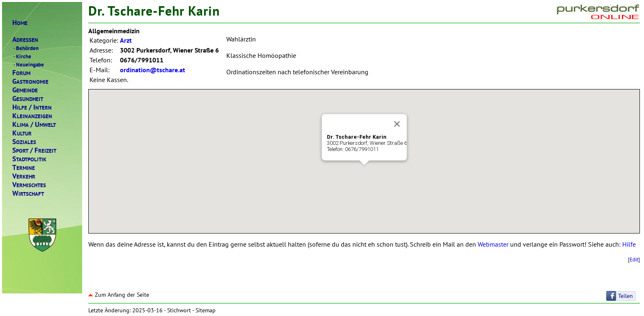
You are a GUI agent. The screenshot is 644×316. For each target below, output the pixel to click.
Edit (634, 259)
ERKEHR (24, 176)
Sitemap (206, 310)
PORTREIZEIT (34, 150)
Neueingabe (28, 64)
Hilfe (629, 244)
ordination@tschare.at (153, 70)
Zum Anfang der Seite (119, 295)
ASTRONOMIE (30, 81)
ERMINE (24, 168)
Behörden (25, 48)
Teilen (626, 296)
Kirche (22, 56)
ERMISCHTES (29, 185)
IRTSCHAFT (28, 193)
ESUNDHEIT (28, 99)
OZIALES (24, 142)
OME (20, 23)
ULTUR (22, 133)
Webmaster (493, 244)
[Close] (397, 124)
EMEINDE (25, 90)
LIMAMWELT (34, 125)
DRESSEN (25, 40)
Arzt (126, 40)
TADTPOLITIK (29, 159)
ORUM (21, 73)
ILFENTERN (32, 107)
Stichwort (179, 310)
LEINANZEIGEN (32, 116)
